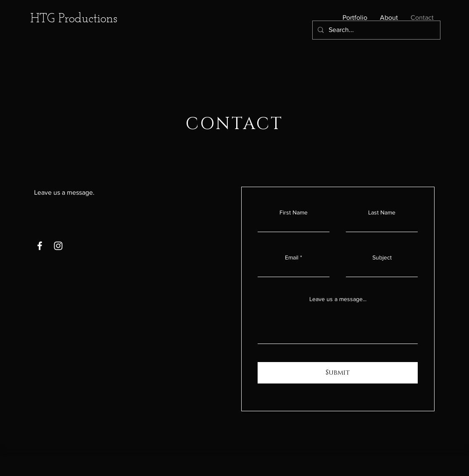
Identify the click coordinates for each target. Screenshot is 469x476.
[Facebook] (40, 246)
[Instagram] (58, 246)
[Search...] (375, 30)
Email (292, 257)
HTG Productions (74, 19)
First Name (294, 212)
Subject (382, 257)
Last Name (382, 212)
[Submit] (338, 373)
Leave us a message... (338, 299)
